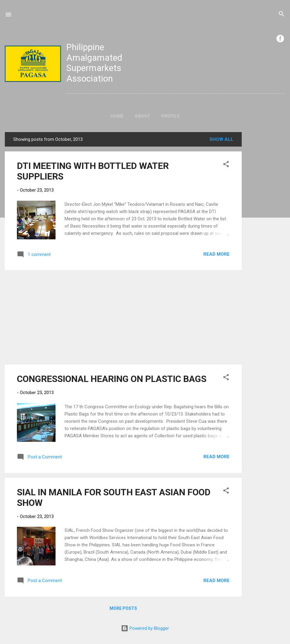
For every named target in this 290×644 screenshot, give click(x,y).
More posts (123, 608)
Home (117, 116)
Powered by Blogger (145, 628)
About (142, 116)
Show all (221, 139)
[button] (226, 165)
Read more (217, 254)
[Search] (282, 15)
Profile (170, 116)
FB (280, 39)
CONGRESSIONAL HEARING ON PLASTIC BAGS (112, 379)
